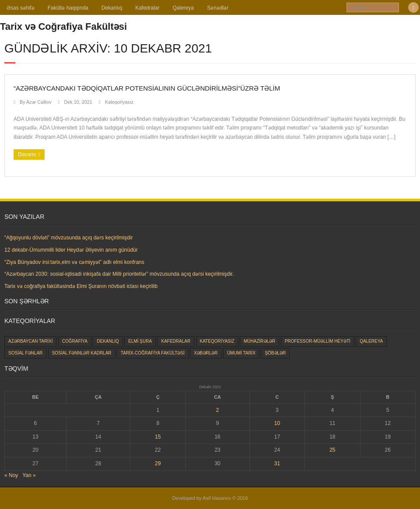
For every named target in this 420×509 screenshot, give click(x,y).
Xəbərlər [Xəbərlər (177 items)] (206, 353)
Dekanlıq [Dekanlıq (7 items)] (108, 341)
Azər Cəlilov (39, 102)
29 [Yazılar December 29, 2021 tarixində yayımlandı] (158, 463)
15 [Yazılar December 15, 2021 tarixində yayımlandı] (158, 437)
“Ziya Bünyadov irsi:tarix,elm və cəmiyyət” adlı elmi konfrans (74, 262)
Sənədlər (218, 8)
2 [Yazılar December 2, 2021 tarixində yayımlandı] (218, 410)
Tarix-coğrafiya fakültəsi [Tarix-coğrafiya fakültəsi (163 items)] (153, 353)
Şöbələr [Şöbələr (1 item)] (275, 353)
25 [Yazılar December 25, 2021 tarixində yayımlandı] (332, 450)
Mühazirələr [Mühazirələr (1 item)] (259, 341)
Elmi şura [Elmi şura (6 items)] (140, 341)
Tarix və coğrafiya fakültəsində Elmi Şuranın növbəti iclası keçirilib (81, 286)
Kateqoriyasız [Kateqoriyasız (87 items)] (217, 341)
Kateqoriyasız (119, 102)
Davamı (27, 154)
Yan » (29, 475)
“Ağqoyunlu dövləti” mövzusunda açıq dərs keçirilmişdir (68, 238)
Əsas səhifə (21, 8)
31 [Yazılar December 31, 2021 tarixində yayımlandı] (277, 463)
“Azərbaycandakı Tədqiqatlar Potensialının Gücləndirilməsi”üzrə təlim (147, 88)
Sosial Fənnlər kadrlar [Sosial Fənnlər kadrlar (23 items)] (82, 353)
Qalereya (184, 8)
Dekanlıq (112, 8)
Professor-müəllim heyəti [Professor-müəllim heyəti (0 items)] (318, 341)
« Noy (11, 475)
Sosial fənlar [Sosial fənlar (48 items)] (25, 353)
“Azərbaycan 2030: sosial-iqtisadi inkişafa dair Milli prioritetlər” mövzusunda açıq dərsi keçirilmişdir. (119, 274)
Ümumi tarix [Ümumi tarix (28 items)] (241, 353)
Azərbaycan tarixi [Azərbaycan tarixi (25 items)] (30, 341)
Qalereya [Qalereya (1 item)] (371, 341)
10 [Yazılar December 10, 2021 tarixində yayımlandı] (277, 423)
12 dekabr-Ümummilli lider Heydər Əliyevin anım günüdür (71, 250)
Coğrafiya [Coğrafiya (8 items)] (75, 341)
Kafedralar (147, 8)
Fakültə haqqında (68, 8)
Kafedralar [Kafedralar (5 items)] (176, 341)
